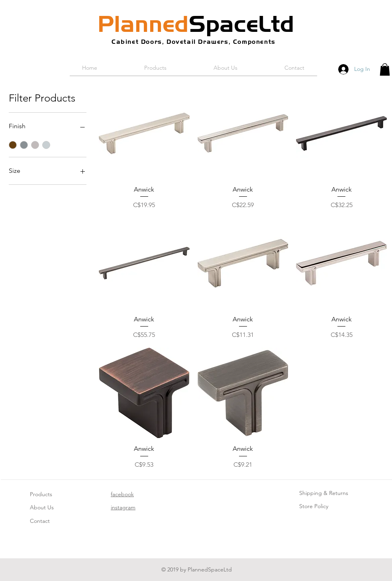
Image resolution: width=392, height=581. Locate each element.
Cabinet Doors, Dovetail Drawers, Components (194, 42)
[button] (385, 69)
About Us (42, 507)
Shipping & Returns (324, 493)
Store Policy (314, 506)
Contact (40, 521)
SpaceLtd (196, 24)
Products (41, 494)
